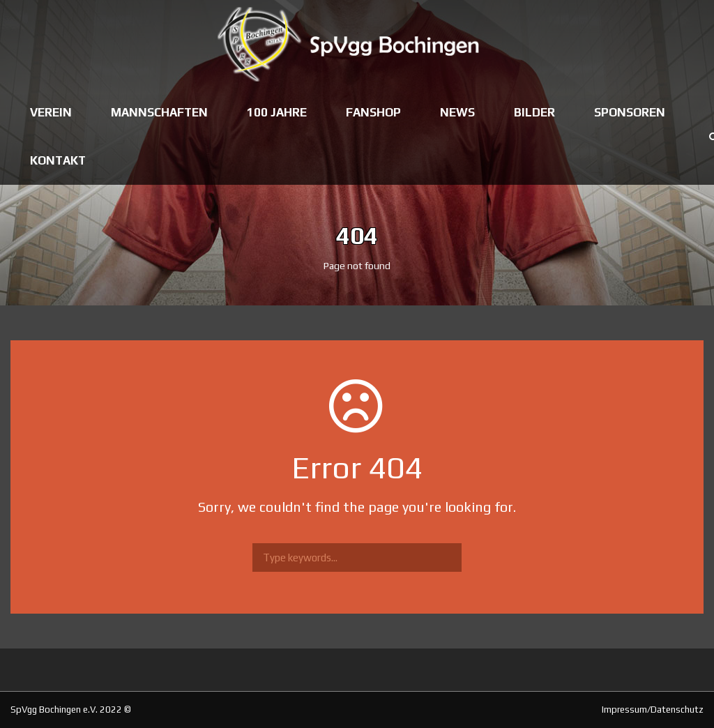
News (457, 112)
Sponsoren (630, 112)
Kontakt (58, 160)
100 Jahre (277, 112)
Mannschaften (159, 112)
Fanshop (373, 112)
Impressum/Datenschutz (653, 710)
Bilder (534, 112)
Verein (51, 112)
